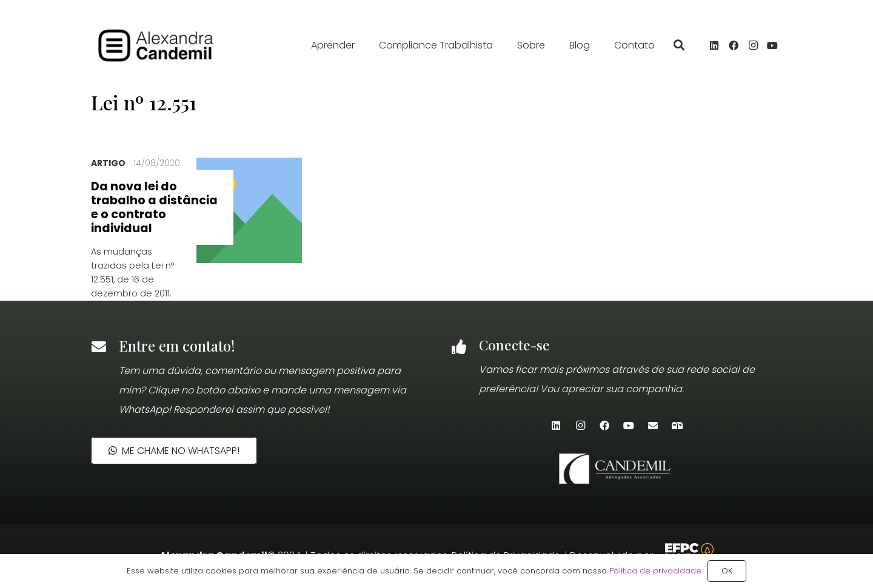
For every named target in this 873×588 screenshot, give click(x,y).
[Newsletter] (677, 426)
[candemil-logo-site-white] (617, 469)
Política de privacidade (655, 571)
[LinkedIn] (714, 45)
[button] (679, 46)
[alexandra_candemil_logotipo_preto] (166, 45)
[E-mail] (653, 426)
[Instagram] (753, 45)
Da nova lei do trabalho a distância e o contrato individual (154, 207)
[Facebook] (734, 45)
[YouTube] (772, 45)
